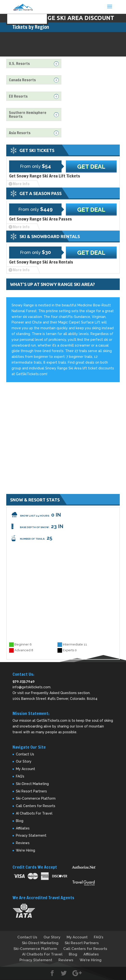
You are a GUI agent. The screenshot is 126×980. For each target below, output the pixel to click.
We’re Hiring (25, 850)
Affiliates (23, 828)
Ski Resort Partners (31, 791)
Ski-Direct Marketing (32, 784)
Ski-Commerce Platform (36, 798)
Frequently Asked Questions (54, 693)
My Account (25, 769)
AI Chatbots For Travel (34, 813)
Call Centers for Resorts (36, 806)
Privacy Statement (31, 835)
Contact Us (25, 754)
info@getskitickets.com (31, 687)
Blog (20, 821)
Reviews (23, 843)
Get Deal (91, 167)
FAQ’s (20, 776)
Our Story (24, 761)
